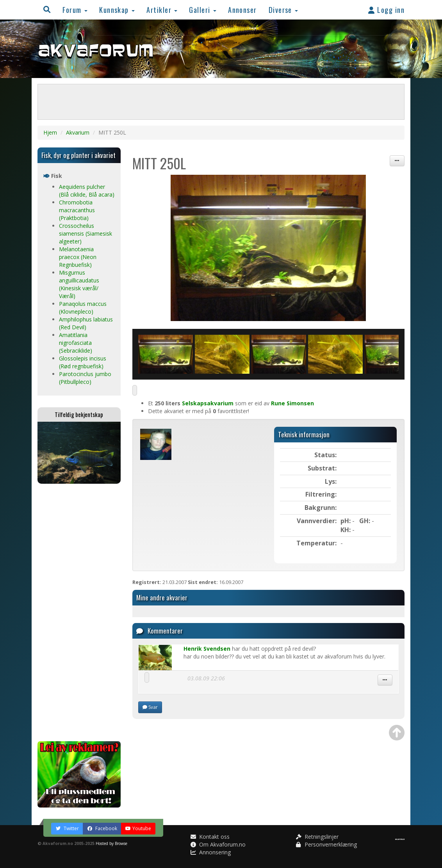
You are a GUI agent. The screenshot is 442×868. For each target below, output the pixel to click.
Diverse (283, 10)
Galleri (203, 10)
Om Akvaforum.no (218, 844)
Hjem (50, 132)
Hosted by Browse (111, 843)
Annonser (242, 10)
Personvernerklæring (326, 844)
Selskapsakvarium (208, 403)
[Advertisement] (79, 612)
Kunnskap (117, 10)
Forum (75, 10)
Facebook (102, 828)
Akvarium (78, 132)
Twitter (67, 828)
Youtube (138, 828)
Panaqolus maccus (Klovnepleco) (83, 308)
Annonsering (211, 852)
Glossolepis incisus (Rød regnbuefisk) (83, 362)
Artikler (162, 10)
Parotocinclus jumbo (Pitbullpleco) (85, 378)
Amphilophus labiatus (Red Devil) (86, 323)
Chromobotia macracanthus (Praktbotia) (77, 210)
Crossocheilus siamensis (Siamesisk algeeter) (86, 233)
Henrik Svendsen (207, 649)
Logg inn (386, 10)
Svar (150, 707)
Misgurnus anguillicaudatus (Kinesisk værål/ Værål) (79, 284)
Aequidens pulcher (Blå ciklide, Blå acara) (87, 191)
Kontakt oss (210, 837)
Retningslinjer (317, 837)
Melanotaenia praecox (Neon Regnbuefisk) (78, 257)
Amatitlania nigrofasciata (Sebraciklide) (76, 343)
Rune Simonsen (292, 403)
